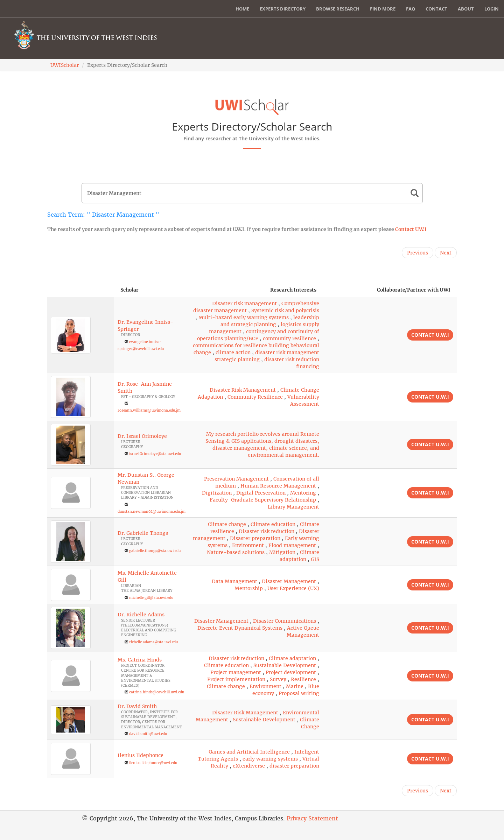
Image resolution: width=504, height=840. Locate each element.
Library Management (293, 507)
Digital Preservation (261, 493)
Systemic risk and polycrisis (285, 310)
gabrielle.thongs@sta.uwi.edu (155, 551)
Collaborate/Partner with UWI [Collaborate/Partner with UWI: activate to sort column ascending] (414, 290)
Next (446, 253)
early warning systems (270, 759)
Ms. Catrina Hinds (140, 660)
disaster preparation (294, 766)
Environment (248, 545)
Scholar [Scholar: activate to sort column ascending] (129, 290)
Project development (291, 672)
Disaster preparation (255, 538)
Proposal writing (299, 693)
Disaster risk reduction (267, 531)
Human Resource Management (278, 486)
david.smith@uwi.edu (148, 734)
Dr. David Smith (137, 706)
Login (492, 9)
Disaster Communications (285, 621)
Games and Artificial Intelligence (249, 752)
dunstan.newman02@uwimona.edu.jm (152, 512)
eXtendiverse (249, 766)
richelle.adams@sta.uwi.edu (153, 642)
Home (242, 9)
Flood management (292, 545)
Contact (436, 9)
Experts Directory (283, 9)
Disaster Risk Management (243, 390)
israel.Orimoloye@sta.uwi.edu (155, 454)
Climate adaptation (292, 658)
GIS (315, 559)
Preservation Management (236, 479)
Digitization (217, 493)
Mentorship (249, 588)
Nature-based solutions (236, 552)
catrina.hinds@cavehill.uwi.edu (157, 692)
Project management (236, 672)
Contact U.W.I (411, 229)
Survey (278, 679)
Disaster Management (289, 581)
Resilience (303, 679)
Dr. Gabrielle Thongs (143, 533)
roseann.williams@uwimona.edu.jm (149, 410)
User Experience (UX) (293, 588)
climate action (233, 352)
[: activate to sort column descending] (81, 290)
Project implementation (236, 679)
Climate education (273, 524)
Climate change (227, 524)
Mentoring (303, 493)
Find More (383, 9)
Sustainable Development (285, 665)
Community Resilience (255, 397)
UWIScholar (65, 65)
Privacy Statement (312, 818)
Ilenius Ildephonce (141, 755)
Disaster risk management (244, 303)
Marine (295, 686)
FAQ (411, 9)
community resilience (289, 338)
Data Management (234, 581)
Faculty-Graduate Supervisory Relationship (263, 500)
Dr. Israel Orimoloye (142, 436)
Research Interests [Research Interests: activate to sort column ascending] (293, 290)
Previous (418, 253)
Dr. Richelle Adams (141, 615)
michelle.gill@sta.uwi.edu (151, 598)
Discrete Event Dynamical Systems (240, 628)
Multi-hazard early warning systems (244, 317)
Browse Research (338, 9)
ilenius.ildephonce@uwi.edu (153, 763)
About (466, 9)
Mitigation (282, 552)
